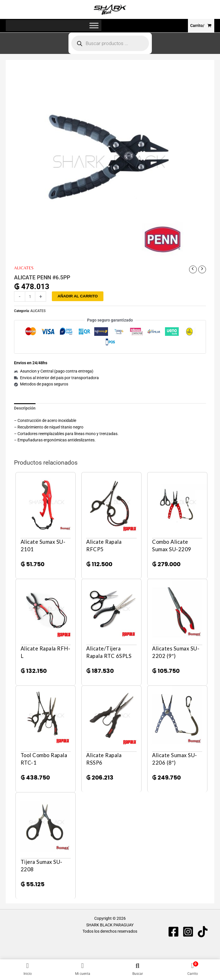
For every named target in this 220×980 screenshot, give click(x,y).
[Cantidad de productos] (30, 297)
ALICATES (24, 268)
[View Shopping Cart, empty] (201, 26)
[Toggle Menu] (94, 26)
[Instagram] (188, 932)
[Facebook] (173, 932)
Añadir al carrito (78, 296)
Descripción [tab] (25, 408)
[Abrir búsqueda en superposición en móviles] (110, 44)
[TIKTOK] (203, 932)
